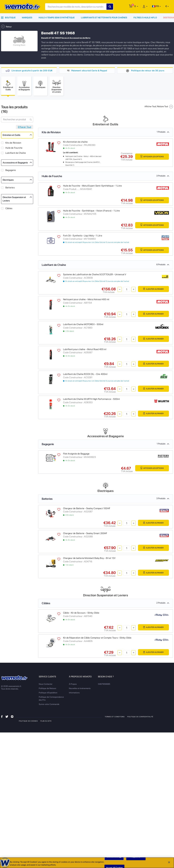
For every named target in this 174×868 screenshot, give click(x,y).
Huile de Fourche (14, 149)
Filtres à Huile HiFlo (145, 18)
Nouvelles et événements (80, 689)
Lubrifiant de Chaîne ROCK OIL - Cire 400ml (85, 375)
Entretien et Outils (11, 136)
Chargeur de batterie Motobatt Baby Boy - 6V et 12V (89, 559)
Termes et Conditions (115, 717)
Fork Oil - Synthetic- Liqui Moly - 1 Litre (83, 236)
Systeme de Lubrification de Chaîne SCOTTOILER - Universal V (95, 275)
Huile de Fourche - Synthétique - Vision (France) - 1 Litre (91, 211)
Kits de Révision (13, 144)
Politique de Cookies (28, 722)
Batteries (10, 188)
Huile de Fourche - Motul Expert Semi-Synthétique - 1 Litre (92, 187)
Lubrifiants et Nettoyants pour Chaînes (104, 18)
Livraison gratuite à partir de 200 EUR (32, 71)
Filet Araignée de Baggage (76, 454)
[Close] (169, 862)
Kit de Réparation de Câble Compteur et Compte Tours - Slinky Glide (97, 639)
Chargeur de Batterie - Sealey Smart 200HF (85, 534)
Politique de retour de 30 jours (148, 71)
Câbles (9, 209)
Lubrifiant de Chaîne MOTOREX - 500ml (83, 325)
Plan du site (46, 722)
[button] (136, 6)
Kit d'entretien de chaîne (75, 143)
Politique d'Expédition (48, 693)
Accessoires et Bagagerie (15, 163)
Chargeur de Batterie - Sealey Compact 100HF (87, 509)
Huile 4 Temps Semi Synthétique (57, 18)
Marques (27, 18)
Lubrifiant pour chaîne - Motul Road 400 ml (85, 350)
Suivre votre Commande (49, 705)
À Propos (73, 685)
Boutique (8, 18)
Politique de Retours (47, 689)
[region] (87, 863)
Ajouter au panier (153, 290)
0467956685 (104, 685)
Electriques (8, 181)
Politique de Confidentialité (141, 717)
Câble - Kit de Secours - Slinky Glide (81, 614)
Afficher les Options (151, 157)
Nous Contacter (46, 685)
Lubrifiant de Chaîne (16, 154)
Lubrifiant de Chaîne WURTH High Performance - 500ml (91, 400)
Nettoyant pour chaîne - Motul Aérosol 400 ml (86, 300)
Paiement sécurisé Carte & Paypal (89, 71)
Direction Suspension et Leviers (14, 200)
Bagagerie (11, 171)
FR (155, 6)
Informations (74, 693)
